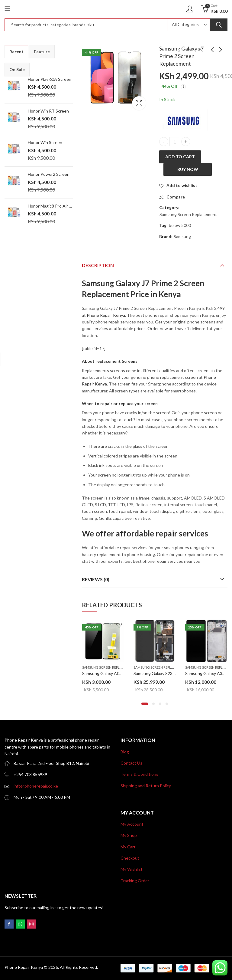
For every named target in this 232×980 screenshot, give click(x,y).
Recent (16, 52)
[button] (145, 704)
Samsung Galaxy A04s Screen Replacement (123, 673)
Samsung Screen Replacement (188, 214)
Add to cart (180, 157)
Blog (125, 752)
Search (219, 25)
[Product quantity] (175, 142)
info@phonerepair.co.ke (36, 786)
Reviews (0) (96, 579)
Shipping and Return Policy (146, 786)
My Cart (128, 847)
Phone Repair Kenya (106, 315)
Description (98, 265)
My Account (132, 824)
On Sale (17, 69)
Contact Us (131, 763)
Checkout (130, 858)
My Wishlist (132, 869)
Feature (42, 52)
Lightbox (139, 103)
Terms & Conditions (139, 774)
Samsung (182, 236)
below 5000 (180, 225)
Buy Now (188, 169)
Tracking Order (135, 881)
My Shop (129, 835)
